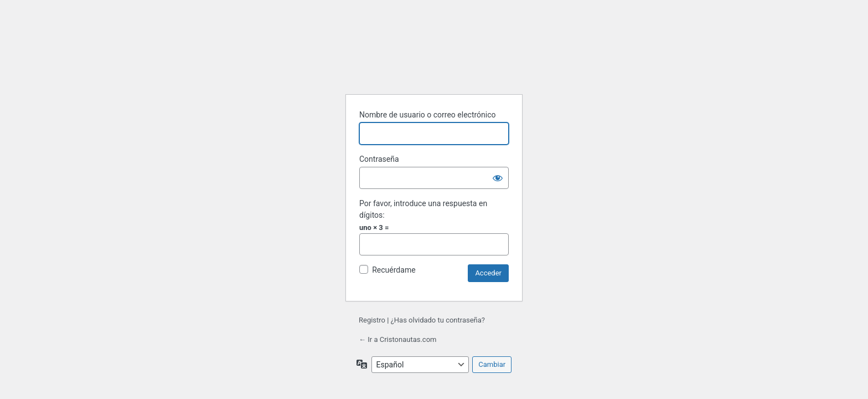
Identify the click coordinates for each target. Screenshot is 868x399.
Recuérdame (394, 270)
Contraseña (379, 159)
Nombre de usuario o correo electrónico (428, 115)
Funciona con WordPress (436, 62)
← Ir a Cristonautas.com (397, 339)
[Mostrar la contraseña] (498, 178)
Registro (372, 320)
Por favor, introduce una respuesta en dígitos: (423, 209)
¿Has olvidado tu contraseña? (438, 320)
